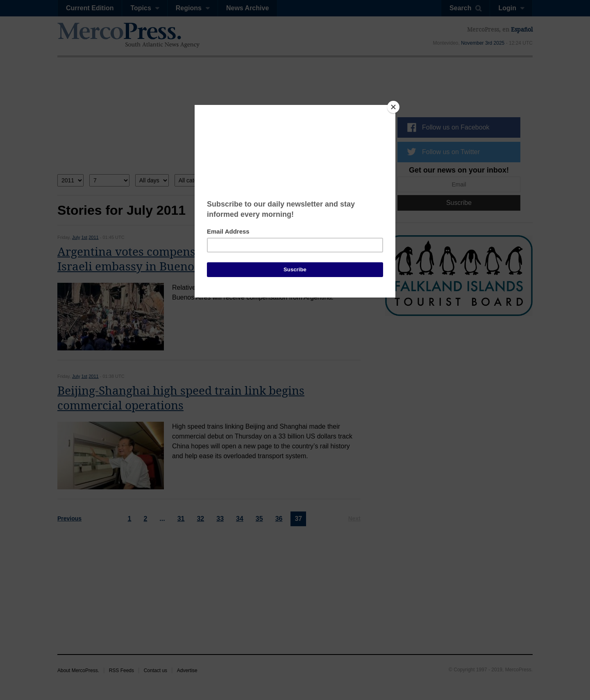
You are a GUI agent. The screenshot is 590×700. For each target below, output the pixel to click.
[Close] (393, 107)
